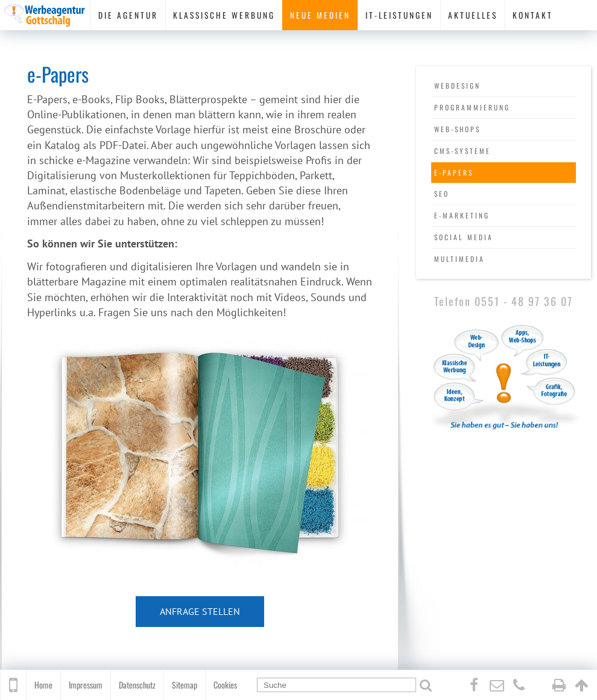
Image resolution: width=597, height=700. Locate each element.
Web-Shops (457, 129)
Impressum (86, 685)
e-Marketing (462, 215)
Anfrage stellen (200, 611)
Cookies (225, 685)
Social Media (464, 237)
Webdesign (457, 85)
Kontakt (533, 15)
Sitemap (185, 685)
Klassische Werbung (224, 15)
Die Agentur (128, 15)
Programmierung (472, 107)
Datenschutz (137, 685)
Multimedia (460, 259)
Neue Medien (320, 15)
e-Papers (454, 172)
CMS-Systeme (463, 151)
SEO (442, 193)
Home (43, 685)
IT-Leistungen (399, 15)
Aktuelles (473, 15)
